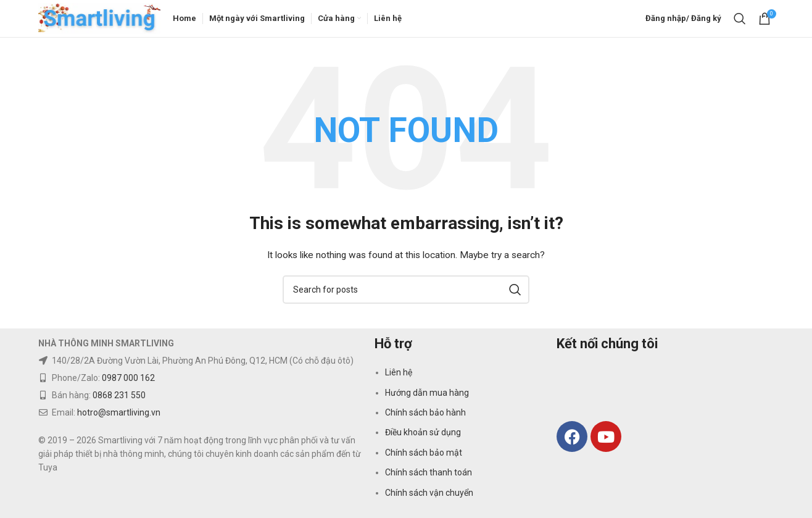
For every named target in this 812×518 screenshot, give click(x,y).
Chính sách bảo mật (424, 453)
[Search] (740, 19)
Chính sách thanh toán (429, 473)
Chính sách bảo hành (425, 412)
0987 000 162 (128, 378)
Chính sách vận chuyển (429, 493)
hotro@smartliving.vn (119, 412)
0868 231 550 (119, 395)
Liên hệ (399, 373)
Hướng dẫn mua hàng (427, 393)
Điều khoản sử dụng (423, 433)
